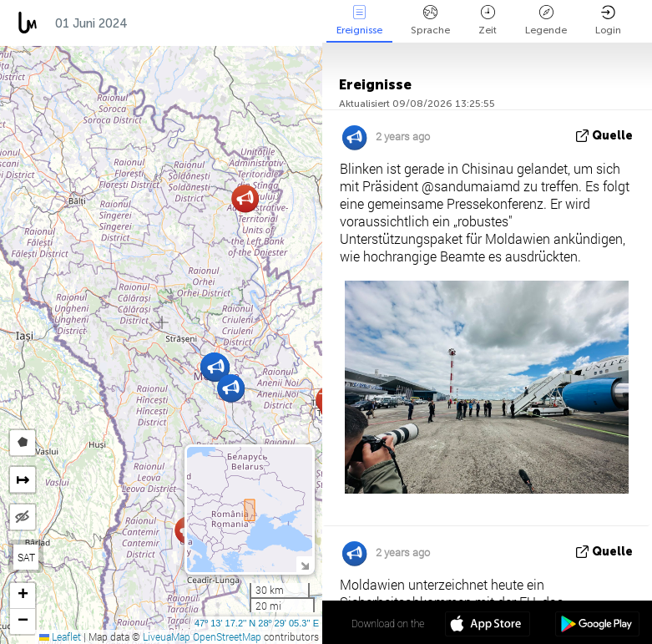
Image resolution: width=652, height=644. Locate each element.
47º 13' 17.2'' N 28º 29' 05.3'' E (257, 623)
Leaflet (60, 636)
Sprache (430, 20)
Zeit (488, 20)
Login (608, 20)
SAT (26, 557)
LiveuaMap (167, 636)
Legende (546, 20)
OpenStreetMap (227, 636)
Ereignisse (359, 20)
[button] (245, 198)
